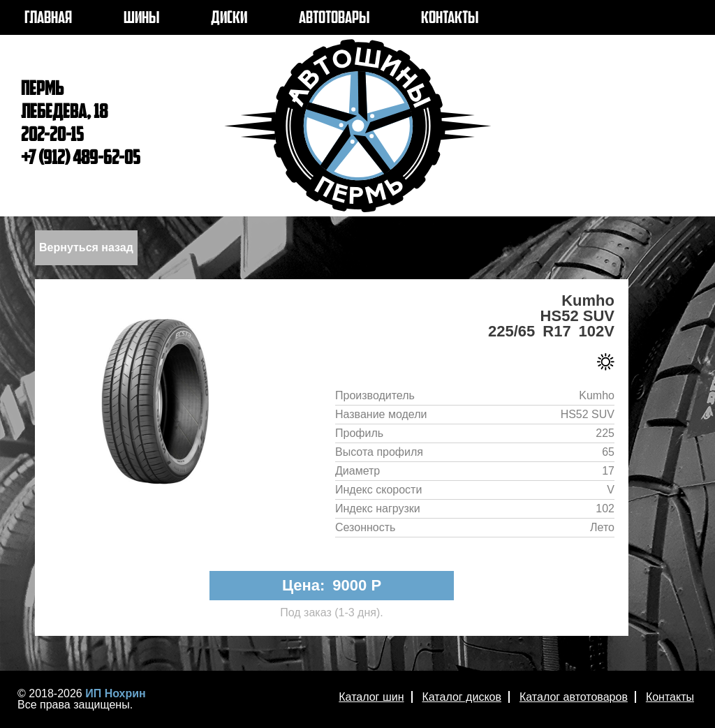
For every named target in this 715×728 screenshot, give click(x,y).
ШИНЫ (141, 19)
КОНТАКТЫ (450, 19)
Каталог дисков (462, 697)
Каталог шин (371, 697)
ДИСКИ (229, 19)
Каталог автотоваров (574, 697)
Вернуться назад (86, 247)
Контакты (670, 697)
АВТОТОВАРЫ (334, 19)
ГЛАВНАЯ (48, 19)
